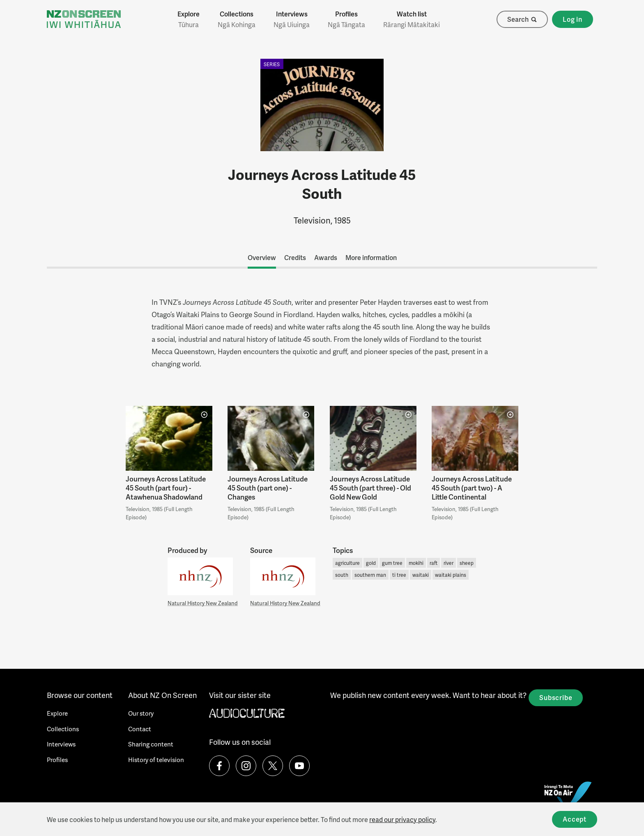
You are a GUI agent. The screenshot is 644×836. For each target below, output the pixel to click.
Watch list (412, 19)
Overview (262, 257)
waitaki (421, 575)
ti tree (399, 575)
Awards (326, 257)
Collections (237, 19)
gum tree (392, 563)
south (342, 575)
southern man (370, 575)
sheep (467, 563)
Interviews (292, 19)
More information (371, 257)
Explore (189, 19)
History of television (156, 760)
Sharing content (151, 744)
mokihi (416, 563)
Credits (295, 257)
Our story (141, 713)
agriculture (347, 563)
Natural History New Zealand (203, 603)
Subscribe (556, 697)
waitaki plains (451, 575)
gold (371, 563)
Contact (140, 729)
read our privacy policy (402, 819)
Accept (575, 819)
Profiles (346, 19)
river (448, 563)
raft (434, 563)
